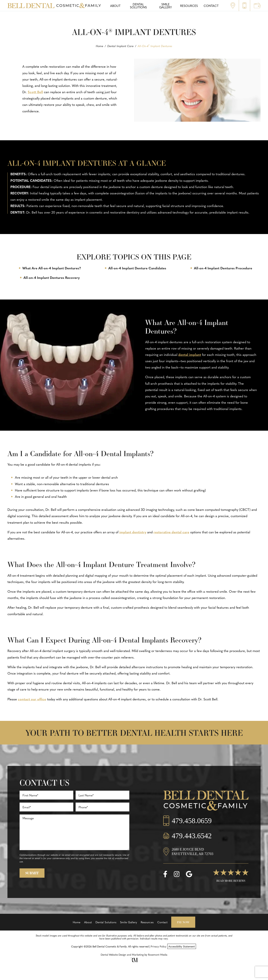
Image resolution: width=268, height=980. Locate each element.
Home (100, 46)
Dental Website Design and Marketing (122, 955)
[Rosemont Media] (134, 961)
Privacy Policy (159, 946)
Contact (162, 922)
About (88, 922)
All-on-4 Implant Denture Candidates (137, 268)
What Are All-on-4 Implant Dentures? (52, 268)
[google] (189, 874)
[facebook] (165, 874)
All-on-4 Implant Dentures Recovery (52, 277)
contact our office (32, 699)
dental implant (190, 354)
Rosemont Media (158, 955)
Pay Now (183, 922)
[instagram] (177, 874)
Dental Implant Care (121, 46)
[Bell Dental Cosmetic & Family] (206, 802)
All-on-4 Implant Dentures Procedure (223, 268)
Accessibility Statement (182, 946)
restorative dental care (171, 532)
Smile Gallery (129, 922)
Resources (147, 922)
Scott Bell (35, 92)
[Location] (206, 855)
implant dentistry (133, 532)
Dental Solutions (106, 922)
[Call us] (206, 824)
